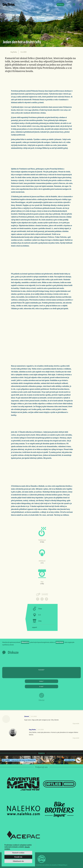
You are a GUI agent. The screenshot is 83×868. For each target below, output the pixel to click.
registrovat (60, 642)
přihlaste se (25, 642)
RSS (80, 4)
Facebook (68, 4)
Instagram (71, 4)
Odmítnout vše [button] (18, 861)
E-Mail (77, 4)
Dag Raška (14, 52)
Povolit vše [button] (18, 857)
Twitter (74, 4)
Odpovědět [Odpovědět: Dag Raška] (76, 738)
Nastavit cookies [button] (18, 853)
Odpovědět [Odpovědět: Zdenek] (76, 724)
